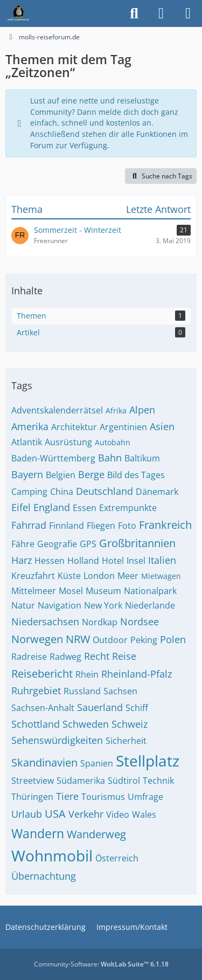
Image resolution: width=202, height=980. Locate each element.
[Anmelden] (161, 13)
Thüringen (32, 797)
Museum (103, 591)
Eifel (21, 507)
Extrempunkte (128, 508)
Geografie (57, 544)
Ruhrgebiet (36, 691)
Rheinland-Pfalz (137, 674)
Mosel (71, 591)
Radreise (29, 657)
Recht (97, 656)
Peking (144, 640)
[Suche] (134, 13)
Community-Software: (101, 964)
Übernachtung (44, 876)
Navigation (60, 605)
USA (55, 814)
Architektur (74, 427)
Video (118, 815)
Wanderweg (96, 834)
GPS (88, 544)
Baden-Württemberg (53, 458)
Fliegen (101, 526)
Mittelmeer (34, 591)
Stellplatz (148, 761)
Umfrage (145, 797)
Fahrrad (29, 525)
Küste (69, 576)
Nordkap (100, 622)
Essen (85, 508)
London (99, 576)
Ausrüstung (68, 442)
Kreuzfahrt (33, 576)
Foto (127, 526)
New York (103, 605)
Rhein (87, 674)
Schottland (36, 724)
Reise (124, 656)
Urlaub (27, 814)
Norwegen (37, 639)
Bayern (27, 474)
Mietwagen (161, 576)
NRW (78, 639)
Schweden (86, 724)
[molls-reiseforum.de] (18, 13)
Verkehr (86, 814)
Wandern (38, 833)
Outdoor (110, 640)
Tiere (67, 796)
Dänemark (157, 492)
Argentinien (123, 427)
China (62, 492)
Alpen (142, 410)
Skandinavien (44, 762)
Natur (23, 605)
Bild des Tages (136, 475)
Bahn (110, 458)
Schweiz (130, 724)
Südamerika (81, 781)
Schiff (137, 708)
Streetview (33, 781)
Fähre (23, 544)
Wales (144, 815)
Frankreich (165, 525)
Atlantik (27, 442)
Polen (173, 639)
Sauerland (100, 707)
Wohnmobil (52, 855)
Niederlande (150, 605)
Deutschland (105, 491)
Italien (162, 560)
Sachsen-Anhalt (43, 708)
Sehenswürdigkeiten (57, 740)
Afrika (116, 410)
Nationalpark (150, 591)
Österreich (117, 858)
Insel (136, 561)
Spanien (97, 763)
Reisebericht (42, 674)
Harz (22, 560)
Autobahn (113, 442)
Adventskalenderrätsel (57, 410)
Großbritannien (137, 543)
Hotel (113, 561)
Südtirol (124, 781)
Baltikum (142, 458)
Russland (82, 691)
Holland (83, 561)
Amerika (30, 426)
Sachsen (120, 691)
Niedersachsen (45, 622)
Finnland (67, 526)
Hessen (50, 561)
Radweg (65, 657)
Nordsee (140, 622)
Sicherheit (126, 741)
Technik (158, 781)
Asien (162, 426)
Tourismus (103, 797)
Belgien (61, 475)
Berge (91, 474)
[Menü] (188, 13)
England (52, 507)
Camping (29, 492)
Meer (128, 576)
